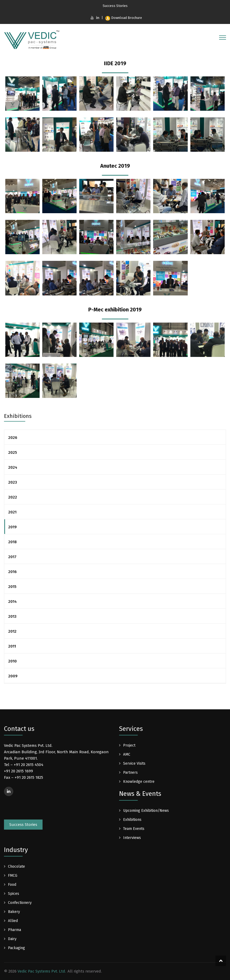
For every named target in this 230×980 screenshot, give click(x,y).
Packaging (16, 948)
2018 (12, 542)
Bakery (14, 912)
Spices (14, 894)
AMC (127, 754)
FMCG (13, 876)
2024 (13, 467)
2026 (13, 438)
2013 (12, 616)
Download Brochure (124, 18)
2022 (13, 497)
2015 (12, 587)
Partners (130, 773)
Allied (13, 921)
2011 (12, 646)
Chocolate (16, 866)
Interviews (132, 838)
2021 (12, 512)
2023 (13, 482)
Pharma (14, 930)
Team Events (134, 829)
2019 (12, 527)
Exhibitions (132, 820)
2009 (13, 676)
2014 (12, 602)
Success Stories (115, 6)
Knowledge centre (139, 782)
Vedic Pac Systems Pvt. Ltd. (42, 971)
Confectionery (20, 903)
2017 (12, 557)
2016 (12, 572)
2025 (13, 452)
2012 (12, 631)
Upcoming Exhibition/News (146, 811)
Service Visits (134, 763)
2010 (12, 661)
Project (129, 745)
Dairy (12, 939)
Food (12, 885)
